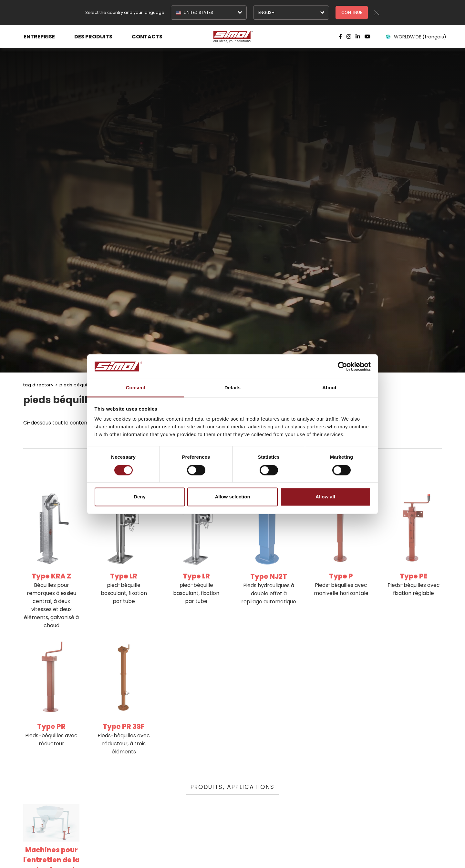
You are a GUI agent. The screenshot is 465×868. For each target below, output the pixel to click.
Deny (140, 497)
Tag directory (38, 385)
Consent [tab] (136, 388)
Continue (352, 12)
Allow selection (232, 497)
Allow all (325, 497)
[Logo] (232, 37)
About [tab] (329, 388)
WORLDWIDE (416, 37)
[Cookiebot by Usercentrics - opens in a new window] (342, 366)
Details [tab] (232, 388)
